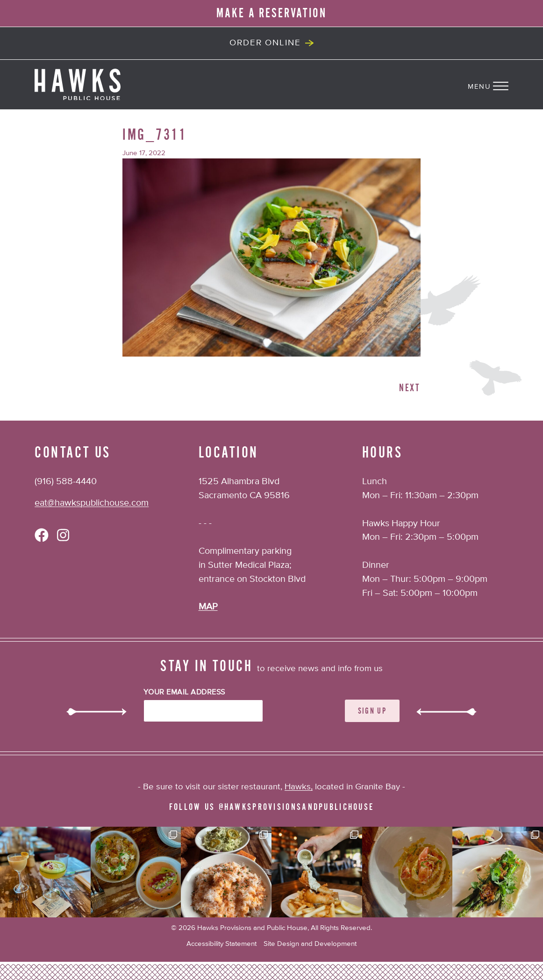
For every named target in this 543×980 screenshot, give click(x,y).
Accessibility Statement (221, 944)
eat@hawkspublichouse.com (92, 503)
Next (410, 388)
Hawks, (299, 787)
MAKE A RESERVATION (271, 13)
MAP (208, 607)
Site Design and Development (310, 944)
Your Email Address (184, 693)
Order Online (265, 43)
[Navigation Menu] (505, 84)
